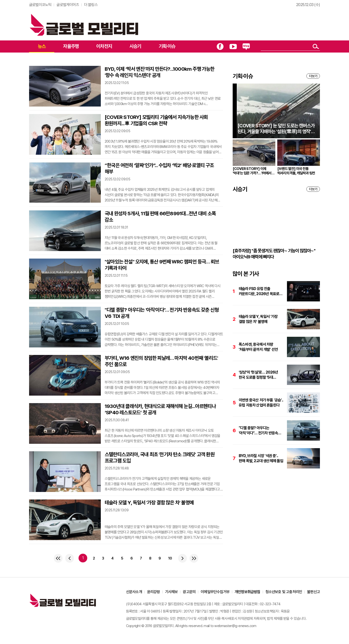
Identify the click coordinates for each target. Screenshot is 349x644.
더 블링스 (91, 5)
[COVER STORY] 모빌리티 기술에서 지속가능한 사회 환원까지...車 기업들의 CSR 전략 (156, 120)
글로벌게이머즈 (68, 5)
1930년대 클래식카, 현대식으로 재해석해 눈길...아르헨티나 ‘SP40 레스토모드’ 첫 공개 (160, 409)
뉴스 (42, 46)
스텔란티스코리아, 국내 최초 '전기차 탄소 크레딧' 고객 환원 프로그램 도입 (160, 457)
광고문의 (189, 592)
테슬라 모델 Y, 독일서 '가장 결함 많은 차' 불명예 (149, 502)
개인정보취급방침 (247, 592)
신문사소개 (134, 592)
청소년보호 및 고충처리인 (284, 592)
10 (170, 558)
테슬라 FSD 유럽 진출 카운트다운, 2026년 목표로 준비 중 (259, 291)
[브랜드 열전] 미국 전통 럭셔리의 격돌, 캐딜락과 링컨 (296, 171)
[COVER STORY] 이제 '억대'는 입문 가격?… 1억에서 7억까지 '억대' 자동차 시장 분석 (253, 171)
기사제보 (171, 592)
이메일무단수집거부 (215, 592)
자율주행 (71, 46)
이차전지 (104, 46)
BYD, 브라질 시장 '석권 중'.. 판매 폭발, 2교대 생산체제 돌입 (261, 458)
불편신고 (313, 592)
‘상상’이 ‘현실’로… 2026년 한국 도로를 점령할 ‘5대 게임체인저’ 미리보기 (258, 375)
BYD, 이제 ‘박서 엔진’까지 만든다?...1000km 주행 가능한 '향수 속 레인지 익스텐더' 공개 (160, 72)
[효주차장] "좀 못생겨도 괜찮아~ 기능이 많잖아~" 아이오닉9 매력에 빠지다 (274, 254)
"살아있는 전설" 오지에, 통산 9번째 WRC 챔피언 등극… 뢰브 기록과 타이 (162, 265)
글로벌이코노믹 (40, 5)
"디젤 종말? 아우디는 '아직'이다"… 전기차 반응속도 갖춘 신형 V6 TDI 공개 (162, 313)
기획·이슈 (167, 46)
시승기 (135, 46)
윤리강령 (154, 592)
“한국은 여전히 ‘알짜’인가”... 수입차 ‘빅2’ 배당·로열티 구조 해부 (159, 168)
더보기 (313, 76)
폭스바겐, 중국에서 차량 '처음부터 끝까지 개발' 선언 (258, 347)
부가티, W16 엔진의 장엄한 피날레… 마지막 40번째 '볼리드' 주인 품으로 (161, 361)
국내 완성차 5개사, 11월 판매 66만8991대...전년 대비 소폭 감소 (160, 217)
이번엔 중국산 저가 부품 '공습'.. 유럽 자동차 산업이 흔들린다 (261, 403)
